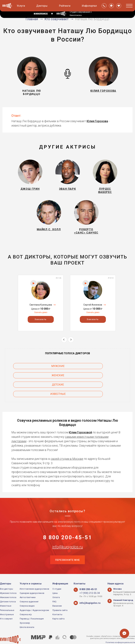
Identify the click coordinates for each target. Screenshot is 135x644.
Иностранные (7, 605)
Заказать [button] (41, 326)
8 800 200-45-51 (67, 526)
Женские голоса (8, 588)
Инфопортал (89, 6)
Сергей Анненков (93, 312)
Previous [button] (64, 347)
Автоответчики (28, 588)
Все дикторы (7, 580)
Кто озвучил (6, 609)
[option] (41, 310)
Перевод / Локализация (32, 609)
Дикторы (42, 6)
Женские (104, 373)
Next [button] (71, 347)
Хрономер (25, 614)
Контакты (57, 605)
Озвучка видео (27, 597)
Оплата (56, 588)
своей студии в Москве (67, 447)
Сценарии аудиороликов (32, 584)
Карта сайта (58, 609)
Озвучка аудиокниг (29, 592)
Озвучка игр (26, 605)
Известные (104, 382)
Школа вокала (27, 618)
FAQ (54, 592)
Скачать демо (41, 319)
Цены (55, 584)
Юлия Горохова (97, 121)
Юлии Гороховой (80, 421)
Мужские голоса (8, 584)
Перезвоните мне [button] (68, 550)
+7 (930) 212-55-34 (88, 584)
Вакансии (57, 597)
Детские (31, 382)
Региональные (7, 601)
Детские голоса (8, 592)
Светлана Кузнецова (41, 312)
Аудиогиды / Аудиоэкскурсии (34, 601)
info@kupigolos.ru (68, 537)
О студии (57, 580)
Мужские (31, 373)
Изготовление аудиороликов (34, 580)
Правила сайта (60, 601)
